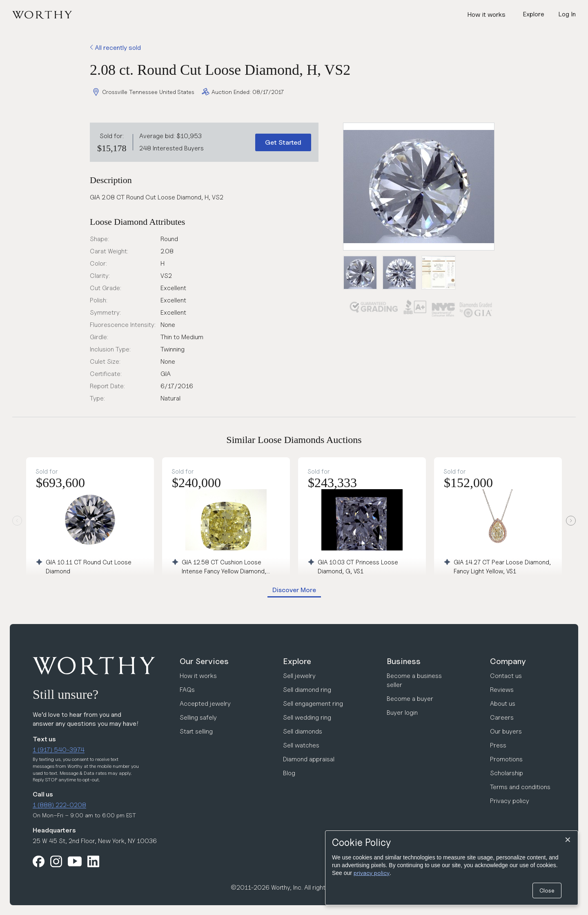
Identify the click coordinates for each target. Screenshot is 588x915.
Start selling (196, 731)
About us (503, 704)
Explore (297, 661)
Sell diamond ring (307, 690)
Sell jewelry (299, 676)
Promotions (506, 759)
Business (404, 661)
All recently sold (115, 48)
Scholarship (507, 773)
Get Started (283, 142)
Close (547, 890)
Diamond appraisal (309, 759)
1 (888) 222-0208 (59, 805)
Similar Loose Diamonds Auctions (294, 440)
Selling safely (198, 717)
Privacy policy (510, 801)
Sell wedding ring (307, 717)
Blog (289, 773)
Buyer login (402, 713)
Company (508, 661)
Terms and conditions (520, 787)
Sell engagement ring (313, 704)
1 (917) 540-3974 (59, 750)
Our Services (204, 661)
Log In (567, 14)
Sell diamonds (303, 731)
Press (498, 745)
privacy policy (372, 873)
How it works (486, 15)
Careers (502, 717)
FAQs (187, 690)
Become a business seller (414, 680)
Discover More (294, 590)
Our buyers (506, 731)
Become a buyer (410, 699)
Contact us (506, 676)
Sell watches (301, 745)
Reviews (502, 690)
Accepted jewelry (205, 704)
